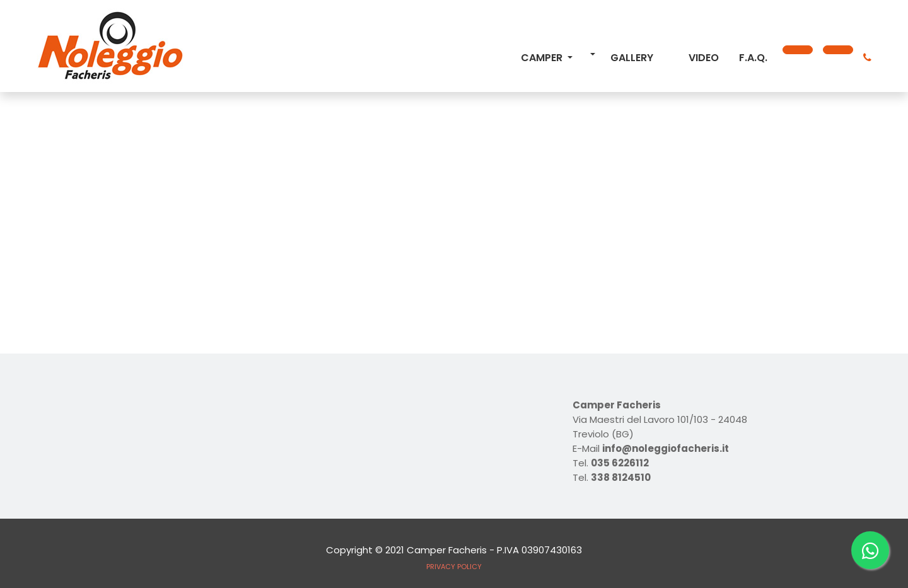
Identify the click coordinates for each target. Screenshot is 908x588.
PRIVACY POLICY (454, 567)
